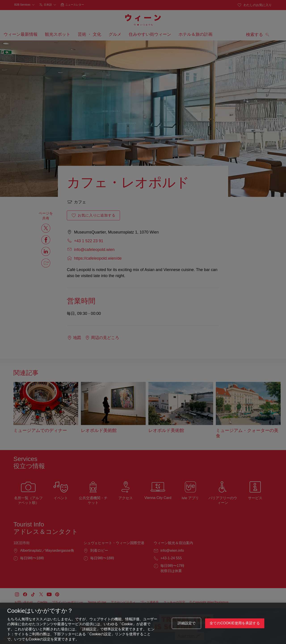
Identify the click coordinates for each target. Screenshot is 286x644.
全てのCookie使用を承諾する (235, 625)
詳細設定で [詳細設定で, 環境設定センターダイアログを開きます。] (187, 625)
